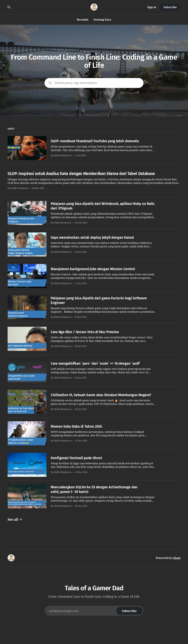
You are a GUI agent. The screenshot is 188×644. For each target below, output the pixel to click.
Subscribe (170, 7)
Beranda (83, 19)
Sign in (152, 7)
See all (15, 519)
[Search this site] (9, 7)
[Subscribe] (129, 611)
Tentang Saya (102, 19)
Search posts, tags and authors (76, 83)
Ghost (177, 558)
